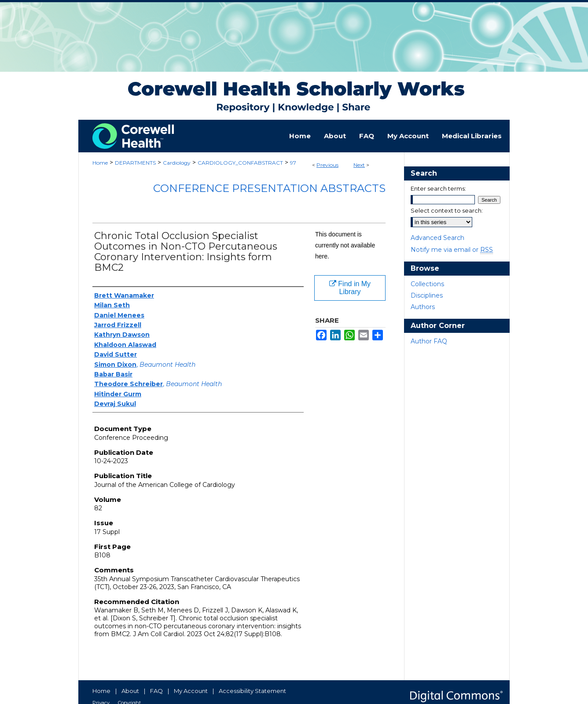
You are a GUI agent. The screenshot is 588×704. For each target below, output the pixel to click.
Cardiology (177, 163)
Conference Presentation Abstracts (269, 188)
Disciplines (427, 295)
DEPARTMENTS (135, 163)
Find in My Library (350, 288)
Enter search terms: (438, 188)
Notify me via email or (452, 250)
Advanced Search (437, 238)
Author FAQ (429, 341)
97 (293, 163)
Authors (423, 307)
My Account (191, 691)
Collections (427, 284)
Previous (327, 165)
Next (359, 165)
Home (100, 163)
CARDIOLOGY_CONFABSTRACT (240, 163)
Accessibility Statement (252, 691)
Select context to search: (447, 210)
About (130, 691)
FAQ (156, 691)
